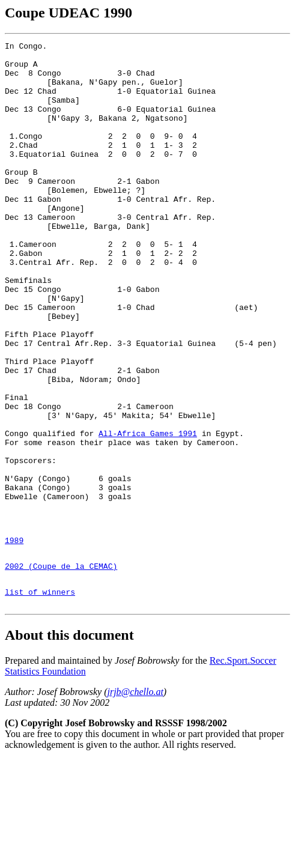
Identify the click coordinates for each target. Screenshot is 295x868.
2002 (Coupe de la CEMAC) (61, 669)
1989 (14, 639)
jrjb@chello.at (135, 800)
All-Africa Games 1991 (148, 512)
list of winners (40, 698)
